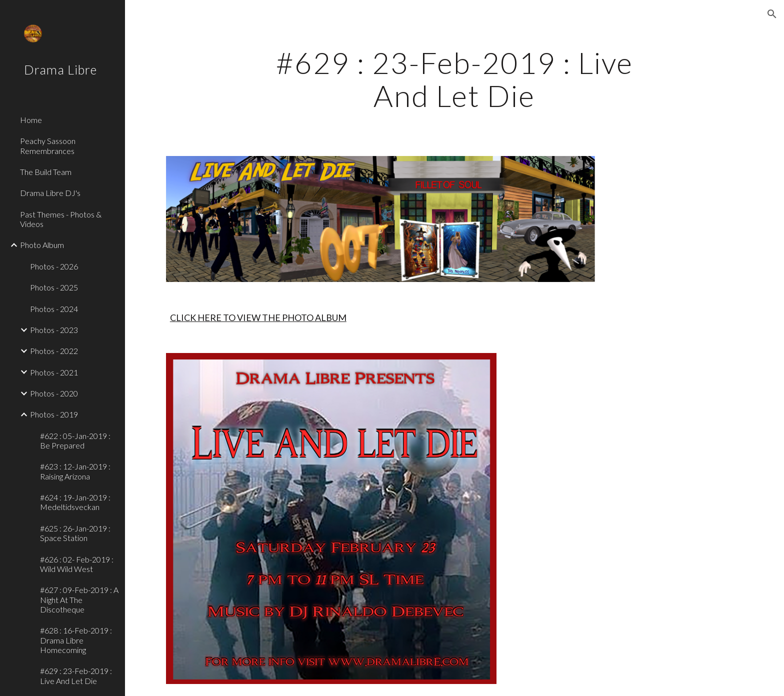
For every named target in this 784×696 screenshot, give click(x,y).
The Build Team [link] (46, 172)
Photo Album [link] (42, 245)
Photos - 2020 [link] (54, 393)
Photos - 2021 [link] (54, 372)
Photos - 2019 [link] (54, 414)
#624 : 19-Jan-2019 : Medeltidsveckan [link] (75, 502)
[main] (454, 79)
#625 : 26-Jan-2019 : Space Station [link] (75, 533)
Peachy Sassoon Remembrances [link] (48, 145)
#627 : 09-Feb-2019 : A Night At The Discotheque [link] (79, 599)
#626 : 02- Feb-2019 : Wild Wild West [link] (77, 564)
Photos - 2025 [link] (54, 287)
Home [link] (31, 120)
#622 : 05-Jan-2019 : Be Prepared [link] (75, 440)
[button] (772, 14)
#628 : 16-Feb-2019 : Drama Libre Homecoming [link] (76, 640)
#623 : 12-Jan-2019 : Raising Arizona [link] (75, 471)
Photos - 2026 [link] (54, 266)
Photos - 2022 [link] (54, 351)
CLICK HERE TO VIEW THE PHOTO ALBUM (258, 317)
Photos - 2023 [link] (54, 330)
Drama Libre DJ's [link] (50, 193)
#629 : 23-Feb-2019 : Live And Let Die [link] (76, 675)
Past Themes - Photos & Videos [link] (61, 219)
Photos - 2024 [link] (54, 309)
